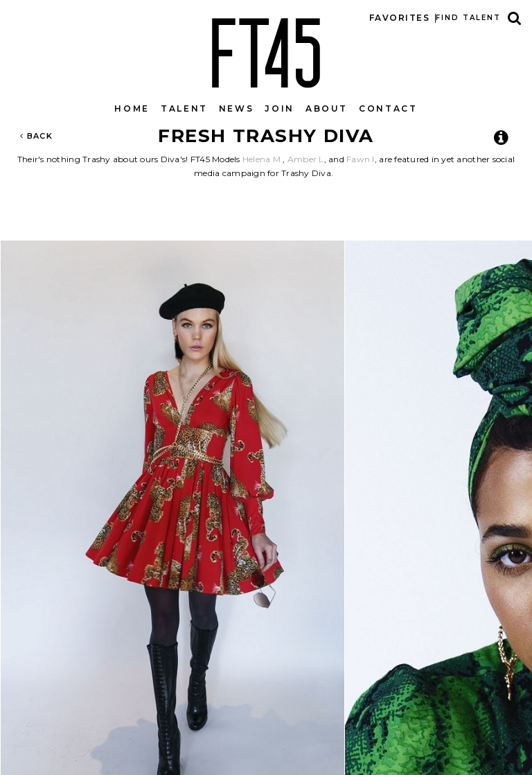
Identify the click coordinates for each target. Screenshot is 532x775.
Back (36, 136)
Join (280, 108)
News (237, 108)
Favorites (399, 18)
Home (132, 108)
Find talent (468, 18)
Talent (184, 108)
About (327, 108)
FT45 (266, 50)
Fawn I (361, 159)
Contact (388, 108)
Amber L (306, 159)
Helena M (261, 159)
